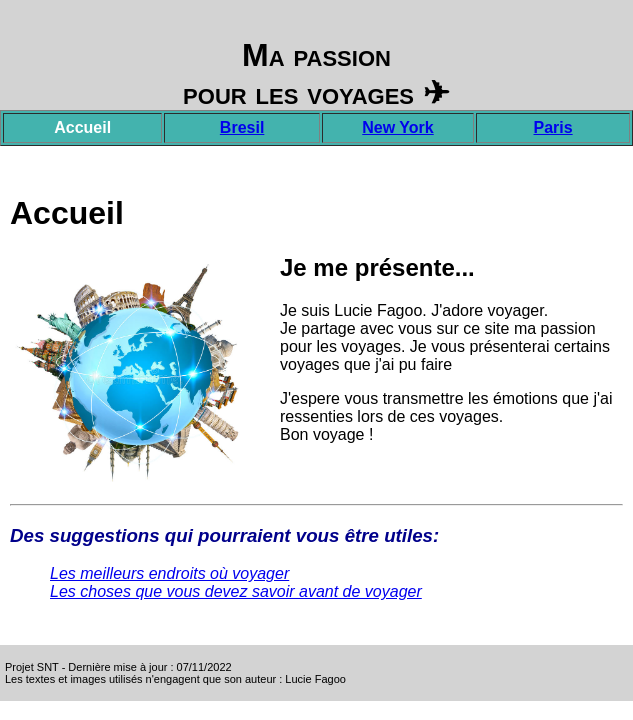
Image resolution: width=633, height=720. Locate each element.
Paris (553, 127)
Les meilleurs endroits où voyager (169, 573)
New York (397, 127)
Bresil (242, 127)
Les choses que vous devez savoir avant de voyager (236, 591)
